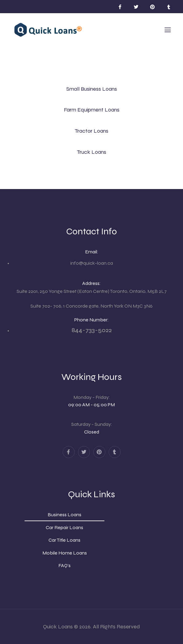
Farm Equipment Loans (92, 110)
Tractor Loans (91, 131)
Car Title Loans (64, 540)
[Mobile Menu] (168, 30)
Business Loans (64, 515)
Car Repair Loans (64, 527)
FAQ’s (64, 565)
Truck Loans (91, 152)
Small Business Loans (92, 89)
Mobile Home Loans (65, 553)
